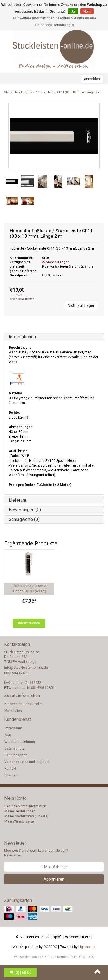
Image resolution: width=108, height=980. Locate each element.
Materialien (13, 711)
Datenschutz (15, 748)
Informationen (22, 337)
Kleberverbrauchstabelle (23, 704)
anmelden (92, 79)
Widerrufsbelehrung (20, 742)
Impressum (13, 728)
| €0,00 (21, 972)
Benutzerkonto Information (25, 806)
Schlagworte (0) (24, 519)
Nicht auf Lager (81, 305)
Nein (87, 12)
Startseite (11, 92)
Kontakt (10, 769)
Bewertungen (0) (25, 510)
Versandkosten (25, 299)
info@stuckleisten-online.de (26, 668)
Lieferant (17, 500)
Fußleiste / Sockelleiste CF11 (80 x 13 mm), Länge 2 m (61, 92)
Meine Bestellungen (20, 811)
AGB (8, 735)
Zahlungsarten (16, 755)
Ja (73, 12)
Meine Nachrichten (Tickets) (26, 816)
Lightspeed (87, 947)
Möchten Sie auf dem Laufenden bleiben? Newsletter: (36, 853)
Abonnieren (54, 879)
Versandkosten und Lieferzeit (27, 762)
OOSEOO (50, 947)
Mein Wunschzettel (20, 821)
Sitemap (11, 775)
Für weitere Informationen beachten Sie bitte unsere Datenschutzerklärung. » (55, 22)
